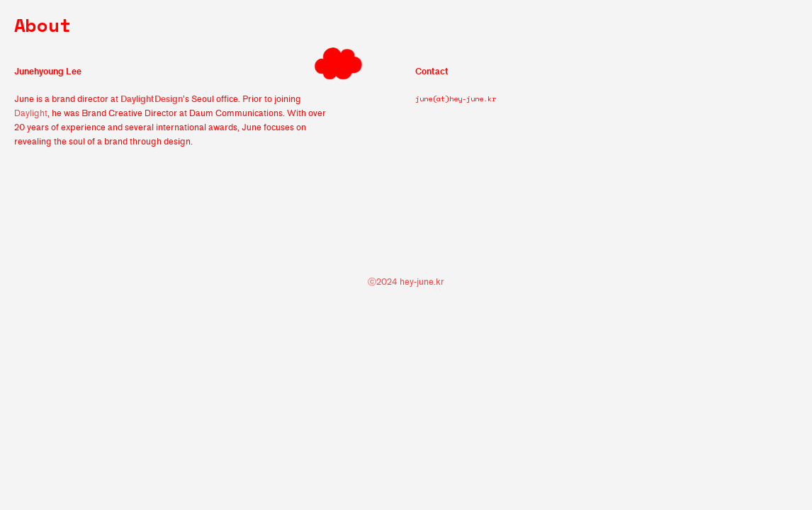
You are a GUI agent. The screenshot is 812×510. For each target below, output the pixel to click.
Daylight (31, 113)
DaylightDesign (152, 99)
